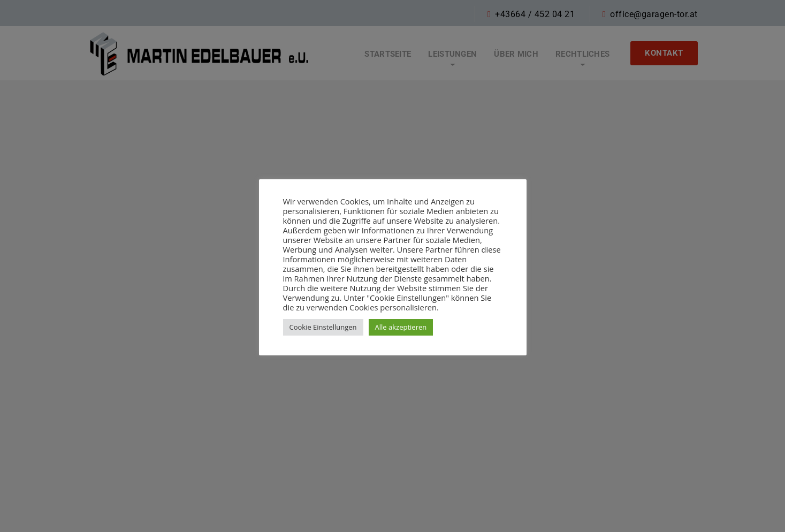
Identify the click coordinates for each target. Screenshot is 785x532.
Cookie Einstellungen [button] (323, 327)
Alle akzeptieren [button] (401, 327)
